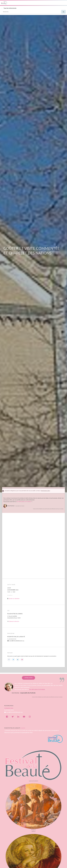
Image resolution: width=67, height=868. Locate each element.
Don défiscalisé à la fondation (24, 502)
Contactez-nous (9, 708)
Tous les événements (9, 8)
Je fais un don (28, 678)
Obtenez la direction (14, 621)
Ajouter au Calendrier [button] (14, 599)
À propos (23, 728)
